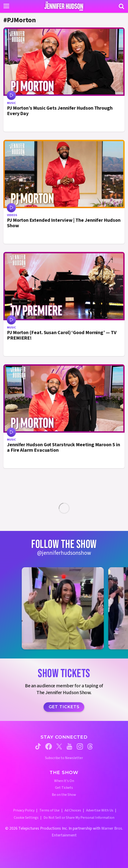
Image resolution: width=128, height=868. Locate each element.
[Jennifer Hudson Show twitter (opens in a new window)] (59, 746)
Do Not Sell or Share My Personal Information (79, 818)
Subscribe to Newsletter (64, 758)
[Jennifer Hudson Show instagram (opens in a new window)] (80, 746)
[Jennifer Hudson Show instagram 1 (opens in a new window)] (63, 608)
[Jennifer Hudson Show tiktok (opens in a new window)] (38, 746)
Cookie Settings (26, 818)
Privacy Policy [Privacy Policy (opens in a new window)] (24, 810)
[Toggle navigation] (6, 6)
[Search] (121, 6)
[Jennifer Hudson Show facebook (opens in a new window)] (49, 746)
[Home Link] (64, 6)
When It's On (64, 781)
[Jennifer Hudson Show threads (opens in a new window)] (90, 746)
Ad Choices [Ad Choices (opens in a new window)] (73, 810)
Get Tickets (64, 707)
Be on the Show (64, 795)
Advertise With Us (100, 810)
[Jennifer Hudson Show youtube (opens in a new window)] (69, 746)
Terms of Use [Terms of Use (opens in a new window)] (50, 810)
